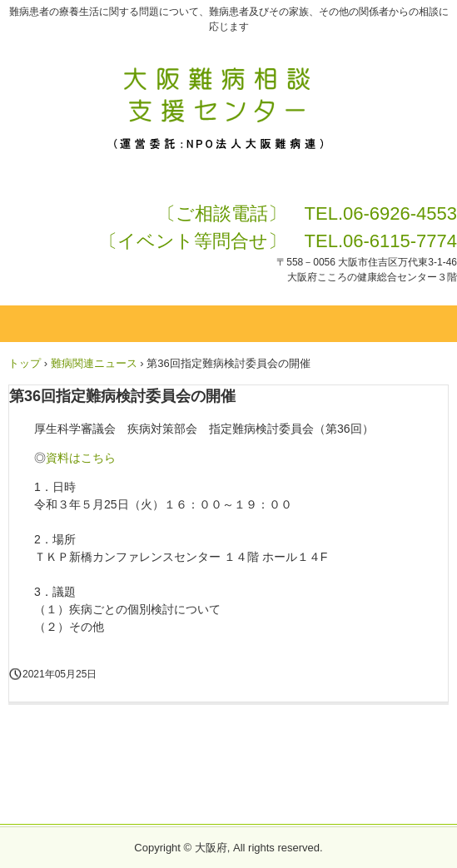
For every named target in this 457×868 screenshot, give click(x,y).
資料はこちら (81, 458)
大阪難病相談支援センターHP (228, 73)
